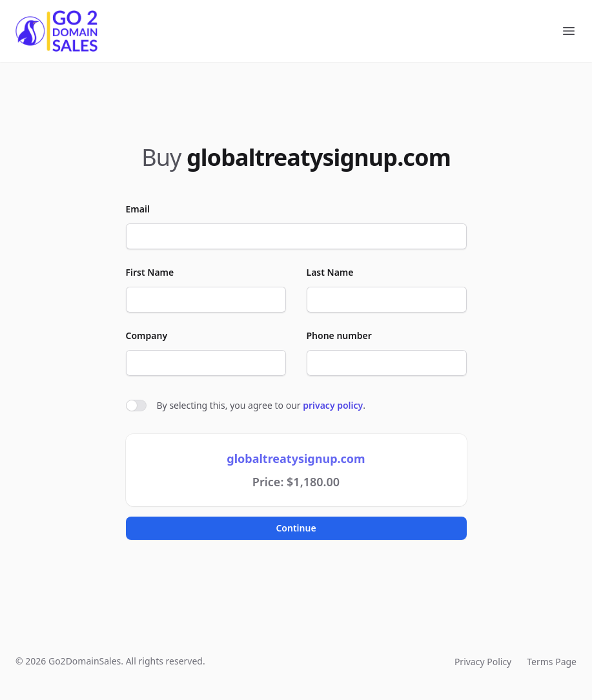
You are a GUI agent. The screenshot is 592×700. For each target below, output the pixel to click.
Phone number (339, 335)
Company (147, 335)
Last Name (330, 272)
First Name (150, 272)
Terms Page (552, 662)
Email (138, 209)
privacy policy (333, 405)
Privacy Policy (483, 662)
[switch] (136, 406)
